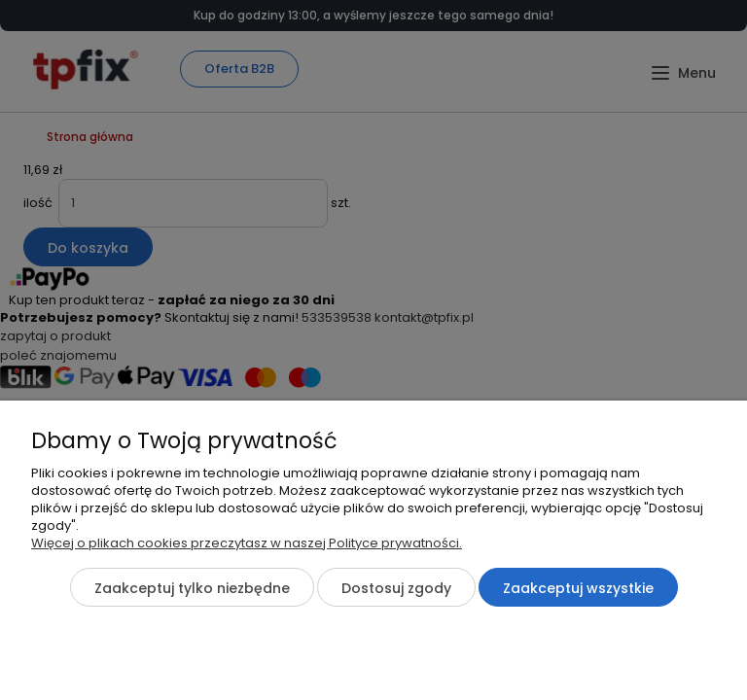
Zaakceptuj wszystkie (578, 588)
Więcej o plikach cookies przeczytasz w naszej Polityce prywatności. (247, 543)
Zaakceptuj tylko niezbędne (192, 588)
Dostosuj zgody (396, 588)
